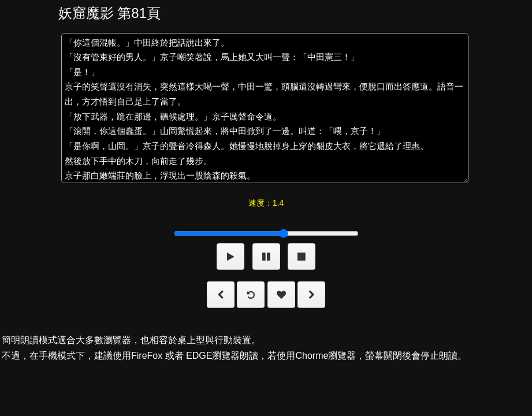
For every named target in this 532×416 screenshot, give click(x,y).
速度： (266, 203)
